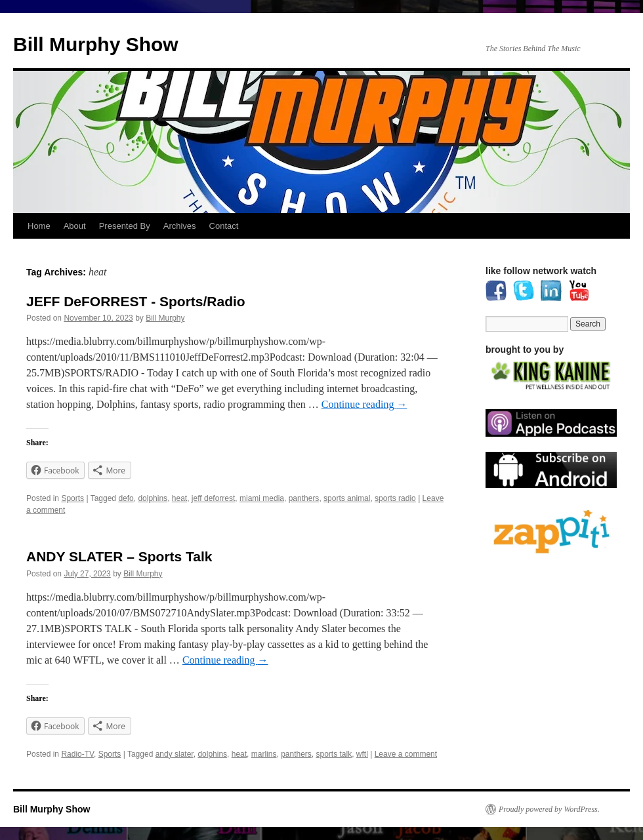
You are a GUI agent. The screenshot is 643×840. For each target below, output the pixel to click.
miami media (262, 498)
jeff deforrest (213, 498)
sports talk (334, 754)
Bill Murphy (165, 318)
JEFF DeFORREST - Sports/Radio (136, 301)
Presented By (125, 226)
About (75, 226)
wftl (362, 754)
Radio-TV (77, 754)
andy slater (175, 754)
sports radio (395, 498)
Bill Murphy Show (96, 44)
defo (126, 498)
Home (39, 226)
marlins (264, 754)
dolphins (153, 498)
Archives (180, 226)
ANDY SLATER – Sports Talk (119, 556)
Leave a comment (406, 754)
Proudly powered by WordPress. (549, 809)
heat (179, 498)
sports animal (347, 498)
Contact (224, 226)
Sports (73, 498)
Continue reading (364, 404)
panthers (304, 498)
